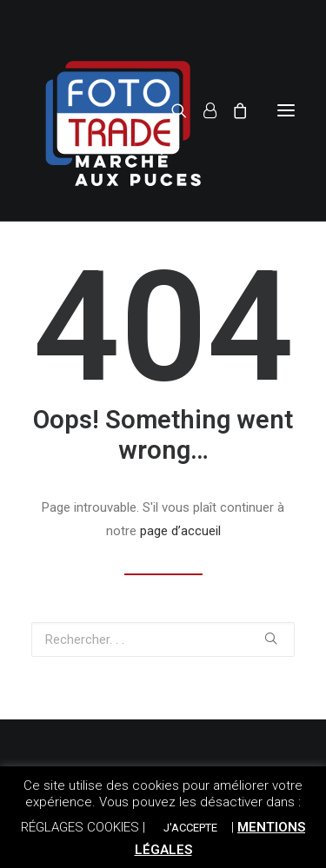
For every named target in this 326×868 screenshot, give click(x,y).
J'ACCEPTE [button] (190, 828)
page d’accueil (180, 531)
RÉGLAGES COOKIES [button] (80, 827)
